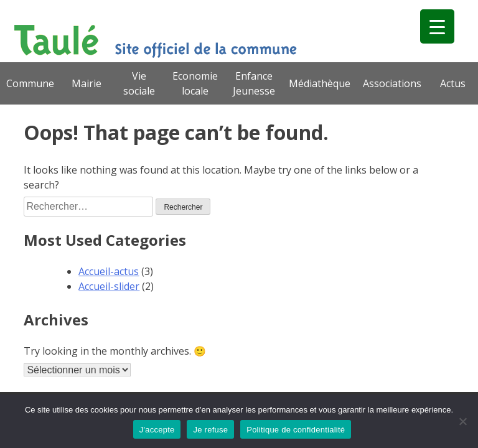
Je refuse (210, 430)
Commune (30, 83)
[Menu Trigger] (437, 26)
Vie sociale (139, 83)
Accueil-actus (109, 271)
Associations (392, 83)
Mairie (87, 83)
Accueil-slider (109, 286)
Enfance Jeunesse (254, 83)
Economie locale (195, 83)
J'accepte (157, 430)
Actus (453, 83)
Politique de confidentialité (296, 430)
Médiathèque (320, 83)
